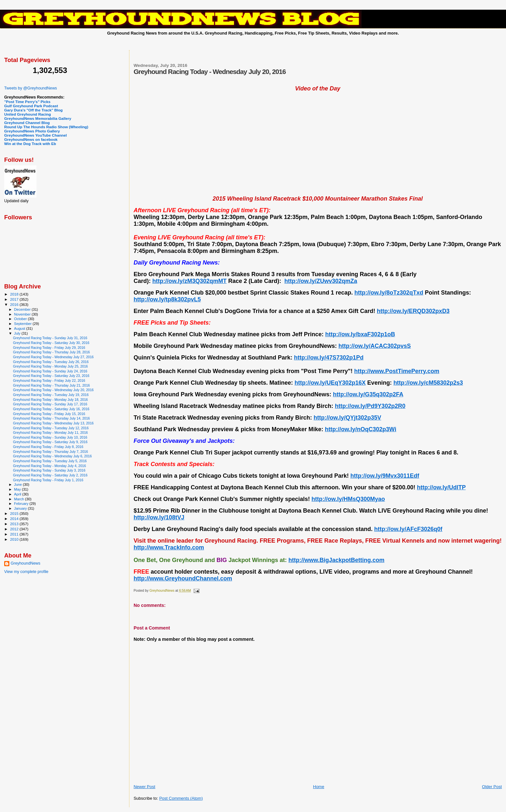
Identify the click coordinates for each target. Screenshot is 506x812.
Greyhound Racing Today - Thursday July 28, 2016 (51, 352)
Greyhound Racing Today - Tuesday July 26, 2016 (51, 362)
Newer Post (144, 787)
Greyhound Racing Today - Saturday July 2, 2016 (50, 475)
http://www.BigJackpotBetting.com (336, 560)
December (23, 309)
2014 (15, 519)
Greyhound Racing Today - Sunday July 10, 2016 (50, 437)
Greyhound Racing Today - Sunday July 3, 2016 (49, 470)
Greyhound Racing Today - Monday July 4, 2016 (49, 466)
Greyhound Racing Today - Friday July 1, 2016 (48, 480)
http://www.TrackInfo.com (169, 547)
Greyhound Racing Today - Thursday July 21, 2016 (51, 385)
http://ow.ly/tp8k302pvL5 (167, 299)
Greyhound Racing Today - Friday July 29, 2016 (49, 348)
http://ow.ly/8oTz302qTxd (389, 293)
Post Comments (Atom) (181, 798)
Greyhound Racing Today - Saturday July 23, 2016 (51, 376)
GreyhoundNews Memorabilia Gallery (38, 118)
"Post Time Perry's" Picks (27, 102)
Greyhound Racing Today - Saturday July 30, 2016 (51, 343)
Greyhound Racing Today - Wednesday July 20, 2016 (53, 390)
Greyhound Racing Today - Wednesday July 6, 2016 (52, 456)
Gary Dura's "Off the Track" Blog (33, 110)
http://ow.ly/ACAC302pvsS (375, 346)
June (19, 484)
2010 (15, 539)
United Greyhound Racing (28, 114)
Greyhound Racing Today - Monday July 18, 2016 (50, 400)
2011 (15, 534)
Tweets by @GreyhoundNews (30, 88)
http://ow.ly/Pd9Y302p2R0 (370, 406)
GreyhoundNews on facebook (31, 139)
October (21, 319)
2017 (15, 299)
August (20, 328)
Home (319, 787)
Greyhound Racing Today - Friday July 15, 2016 (49, 414)
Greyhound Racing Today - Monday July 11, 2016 (50, 432)
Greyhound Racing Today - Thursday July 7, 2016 (50, 452)
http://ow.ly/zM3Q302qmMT (189, 281)
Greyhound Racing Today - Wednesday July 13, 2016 (53, 423)
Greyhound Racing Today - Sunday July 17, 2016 (50, 404)
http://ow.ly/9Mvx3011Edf (385, 476)
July (18, 333)
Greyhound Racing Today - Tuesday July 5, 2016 (50, 461)
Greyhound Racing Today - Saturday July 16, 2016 (51, 409)
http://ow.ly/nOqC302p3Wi (361, 429)
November (23, 314)
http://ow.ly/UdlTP (441, 487)
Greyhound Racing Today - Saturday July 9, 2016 (50, 442)
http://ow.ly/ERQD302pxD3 (413, 311)
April (18, 494)
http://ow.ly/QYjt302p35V (347, 418)
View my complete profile (26, 572)
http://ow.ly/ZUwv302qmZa (321, 281)
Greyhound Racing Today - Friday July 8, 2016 (48, 447)
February (22, 504)
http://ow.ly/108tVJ (159, 517)
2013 (15, 524)
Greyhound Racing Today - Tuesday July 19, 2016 (51, 395)
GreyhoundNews (25, 563)
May (18, 489)
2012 (15, 529)
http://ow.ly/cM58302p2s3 (428, 383)
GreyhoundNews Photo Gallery (32, 131)
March (20, 499)
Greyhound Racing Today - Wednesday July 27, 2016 (53, 357)
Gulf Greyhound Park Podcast (31, 106)
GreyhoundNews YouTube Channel (35, 135)
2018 (15, 294)
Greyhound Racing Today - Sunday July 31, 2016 (50, 338)
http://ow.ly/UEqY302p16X (330, 383)
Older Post (492, 787)
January (21, 508)
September (24, 324)
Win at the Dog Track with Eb (30, 144)
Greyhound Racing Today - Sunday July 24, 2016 (50, 371)
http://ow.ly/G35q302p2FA (368, 394)
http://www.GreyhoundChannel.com (183, 578)
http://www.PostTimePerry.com (397, 371)
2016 (15, 304)
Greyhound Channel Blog (27, 123)
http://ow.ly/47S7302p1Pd (329, 358)
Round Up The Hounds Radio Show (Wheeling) (46, 127)
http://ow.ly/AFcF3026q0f (408, 529)
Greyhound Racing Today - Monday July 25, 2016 (50, 366)
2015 (15, 513)
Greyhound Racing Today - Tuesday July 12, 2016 (51, 428)
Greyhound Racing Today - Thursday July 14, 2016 (51, 418)
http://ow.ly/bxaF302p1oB (360, 334)
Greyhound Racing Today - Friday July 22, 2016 (49, 380)
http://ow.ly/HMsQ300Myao (348, 499)
